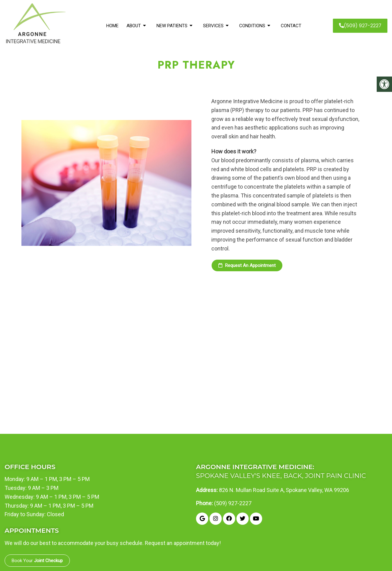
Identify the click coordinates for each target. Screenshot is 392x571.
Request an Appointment (247, 265)
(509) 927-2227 (360, 26)
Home (112, 26)
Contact (291, 26)
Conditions (252, 26)
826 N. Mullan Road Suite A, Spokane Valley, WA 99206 (284, 490)
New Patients (172, 26)
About (134, 26)
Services (213, 26)
